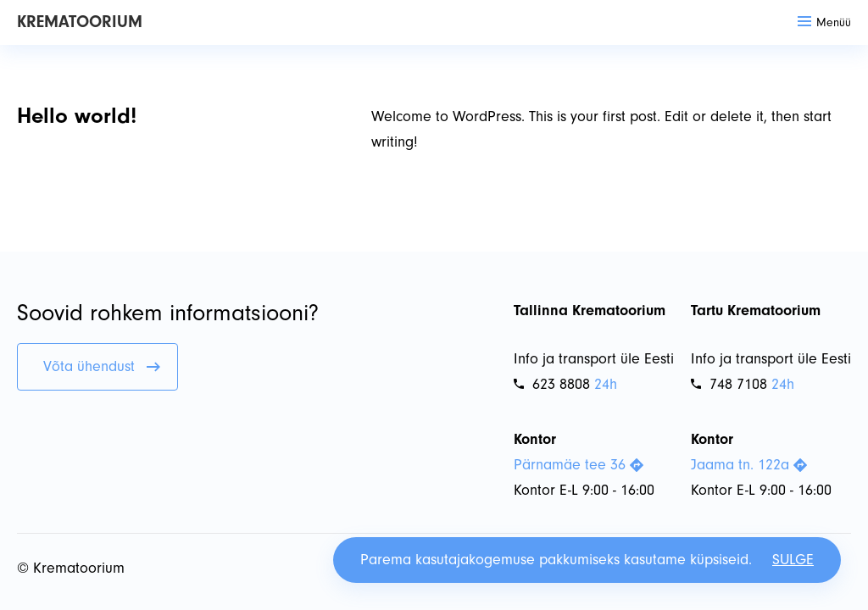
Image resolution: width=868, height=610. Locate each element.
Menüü (824, 22)
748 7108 (729, 384)
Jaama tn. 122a (749, 465)
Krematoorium (80, 22)
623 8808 (552, 384)
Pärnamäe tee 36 (579, 465)
